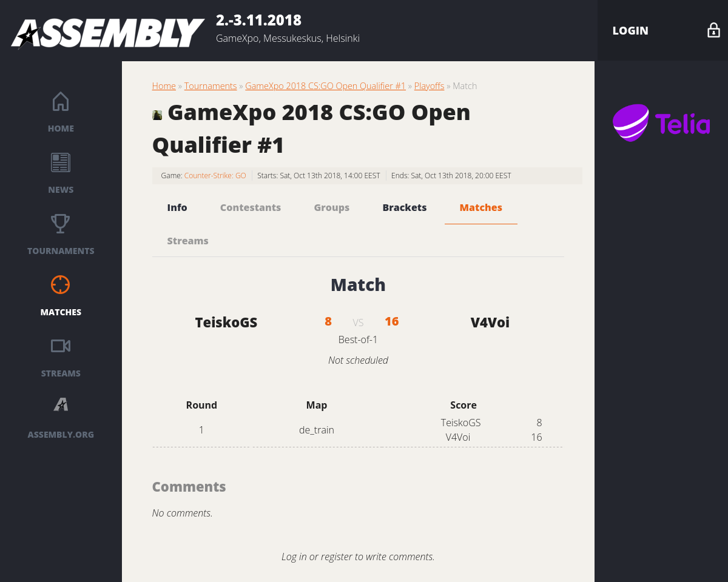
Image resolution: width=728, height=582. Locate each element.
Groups (332, 207)
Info (177, 207)
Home (61, 128)
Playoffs (430, 86)
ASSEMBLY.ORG (61, 434)
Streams (61, 373)
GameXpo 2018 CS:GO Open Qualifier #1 (325, 86)
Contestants (251, 207)
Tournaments (61, 251)
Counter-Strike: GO (215, 176)
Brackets (404, 207)
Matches (61, 312)
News (61, 189)
